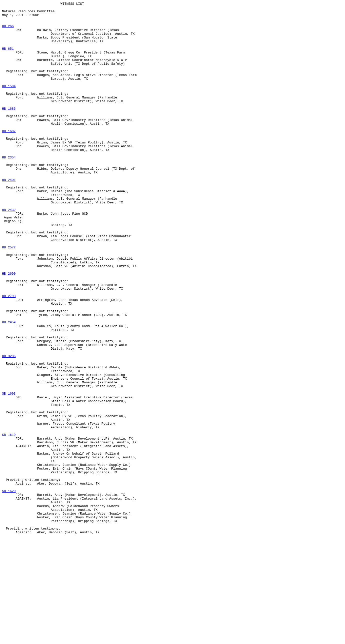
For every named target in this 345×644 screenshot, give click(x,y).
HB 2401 (9, 216)
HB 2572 (9, 297)
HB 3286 (9, 427)
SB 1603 (9, 472)
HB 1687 (9, 157)
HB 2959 (9, 387)
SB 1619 (9, 522)
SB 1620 (9, 589)
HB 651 (8, 58)
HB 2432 (9, 252)
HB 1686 (9, 130)
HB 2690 (9, 328)
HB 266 (8, 31)
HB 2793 (9, 355)
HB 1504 (9, 103)
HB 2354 (9, 189)
